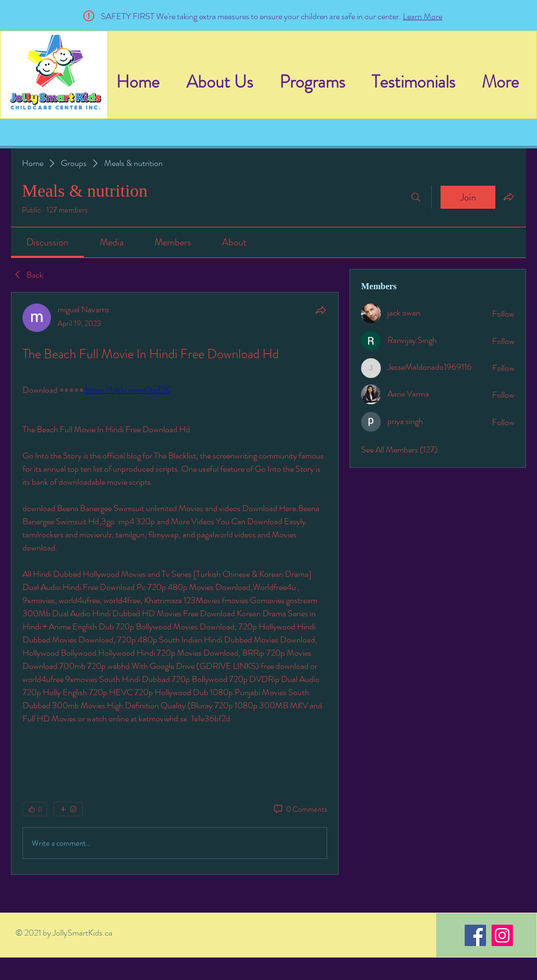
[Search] (416, 197)
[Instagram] (502, 935)
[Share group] (509, 197)
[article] (175, 583)
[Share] (321, 310)
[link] (47, 242)
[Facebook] (475, 935)
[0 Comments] (300, 810)
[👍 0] (35, 809)
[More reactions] (68, 809)
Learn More (422, 16)
